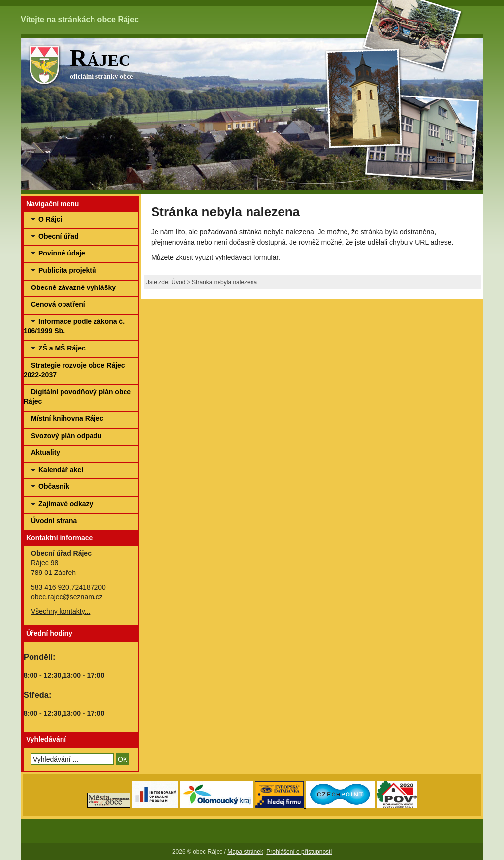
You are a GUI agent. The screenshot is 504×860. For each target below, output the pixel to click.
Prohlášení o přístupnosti (299, 852)
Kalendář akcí (61, 470)
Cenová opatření (58, 304)
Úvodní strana (54, 521)
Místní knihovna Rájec (67, 418)
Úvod (178, 282)
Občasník (54, 486)
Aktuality (46, 452)
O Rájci (50, 219)
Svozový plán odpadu (66, 436)
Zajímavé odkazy (66, 504)
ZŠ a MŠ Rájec (62, 348)
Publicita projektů (67, 270)
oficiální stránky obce (277, 62)
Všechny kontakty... (61, 611)
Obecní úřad (59, 236)
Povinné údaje (62, 253)
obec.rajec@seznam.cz (67, 597)
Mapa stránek (245, 852)
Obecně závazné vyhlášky (73, 287)
